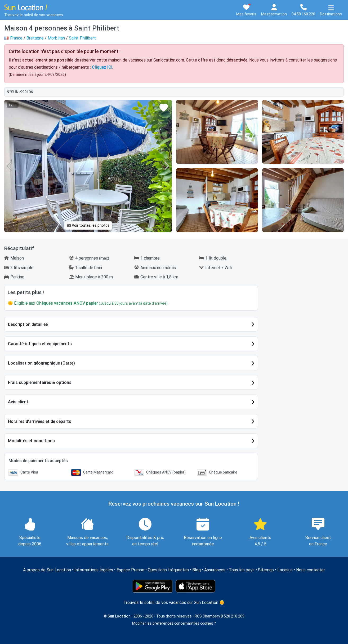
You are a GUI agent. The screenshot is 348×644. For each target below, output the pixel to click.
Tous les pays (242, 570)
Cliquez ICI (102, 67)
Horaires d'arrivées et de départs (40, 421)
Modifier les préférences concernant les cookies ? (174, 623)
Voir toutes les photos (88, 225)
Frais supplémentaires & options (40, 382)
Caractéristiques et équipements (40, 344)
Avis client (18, 402)
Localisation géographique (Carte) (41, 363)
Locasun (285, 570)
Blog (197, 570)
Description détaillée (28, 324)
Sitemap (266, 570)
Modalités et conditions (31, 441)
